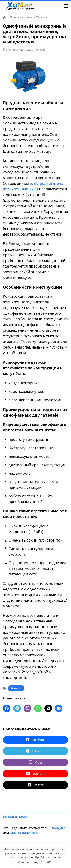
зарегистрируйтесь (25, 833)
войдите (59, 828)
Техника (16, 688)
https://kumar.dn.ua (47, 857)
